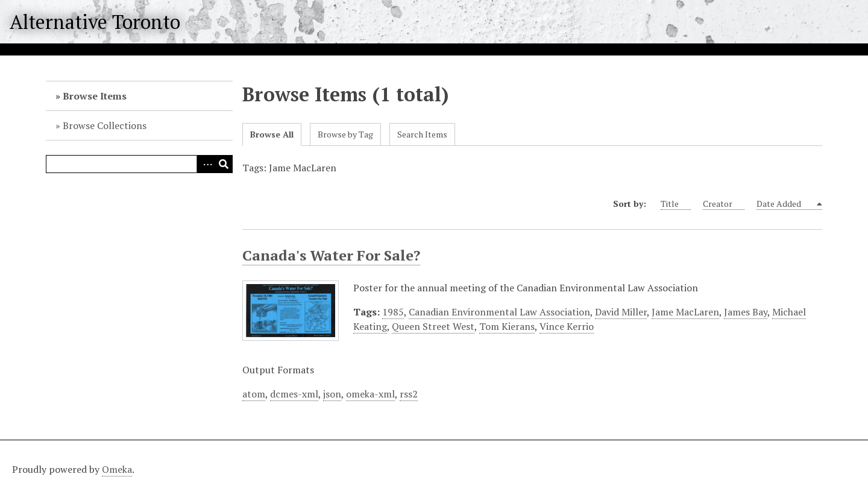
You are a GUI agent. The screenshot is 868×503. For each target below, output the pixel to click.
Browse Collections (105, 125)
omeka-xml (370, 394)
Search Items (422, 134)
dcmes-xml (294, 394)
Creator (724, 204)
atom (254, 394)
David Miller (621, 312)
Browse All (272, 134)
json (332, 394)
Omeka (117, 469)
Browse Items (95, 96)
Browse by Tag (345, 134)
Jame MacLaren (685, 312)
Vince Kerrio (567, 326)
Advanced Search (206, 164)
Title (676, 204)
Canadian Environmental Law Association (499, 312)
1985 (393, 312)
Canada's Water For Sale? (331, 255)
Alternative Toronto (95, 22)
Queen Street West (433, 326)
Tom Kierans (507, 326)
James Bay (746, 312)
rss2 (409, 394)
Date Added (786, 204)
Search (224, 164)
